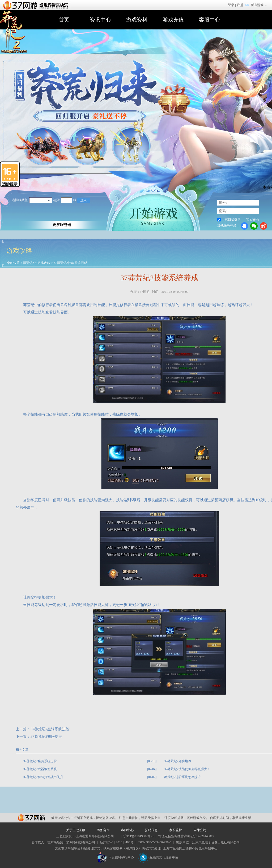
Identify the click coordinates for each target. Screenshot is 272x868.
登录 (231, 5)
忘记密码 (252, 219)
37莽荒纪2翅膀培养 (46, 737)
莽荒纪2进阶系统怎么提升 (182, 777)
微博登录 (263, 226)
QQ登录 (244, 226)
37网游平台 (31, 818)
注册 (240, 5)
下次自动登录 (231, 219)
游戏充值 (173, 20)
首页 (64, 20)
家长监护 (176, 830)
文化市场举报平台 (67, 848)
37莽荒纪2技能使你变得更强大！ (187, 769)
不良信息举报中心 (115, 857)
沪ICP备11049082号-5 (138, 836)
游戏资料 (137, 20)
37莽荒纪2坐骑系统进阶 (50, 729)
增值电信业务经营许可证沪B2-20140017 (186, 836)
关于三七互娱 (76, 830)
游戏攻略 (44, 263)
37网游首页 (37, 5)
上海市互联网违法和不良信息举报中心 (190, 848)
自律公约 (200, 830)
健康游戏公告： (62, 818)
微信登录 (254, 226)
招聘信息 (151, 830)
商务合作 (103, 830)
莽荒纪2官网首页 (13, 32)
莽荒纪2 (28, 263)
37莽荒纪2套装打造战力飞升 (43, 777)
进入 (83, 200)
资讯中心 (100, 20)
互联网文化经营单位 (158, 857)
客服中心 (210, 20)
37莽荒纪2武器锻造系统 (40, 769)
